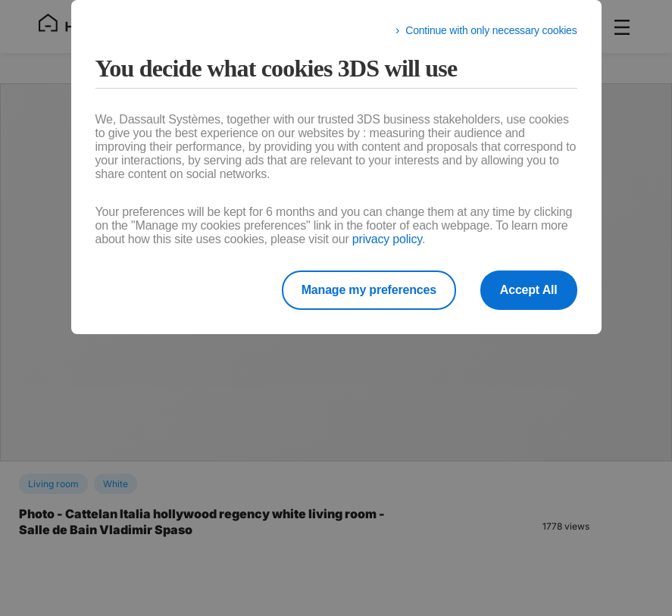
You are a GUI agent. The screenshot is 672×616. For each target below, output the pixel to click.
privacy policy (387, 239)
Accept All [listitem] (529, 290)
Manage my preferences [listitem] (369, 290)
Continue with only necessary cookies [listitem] (491, 30)
